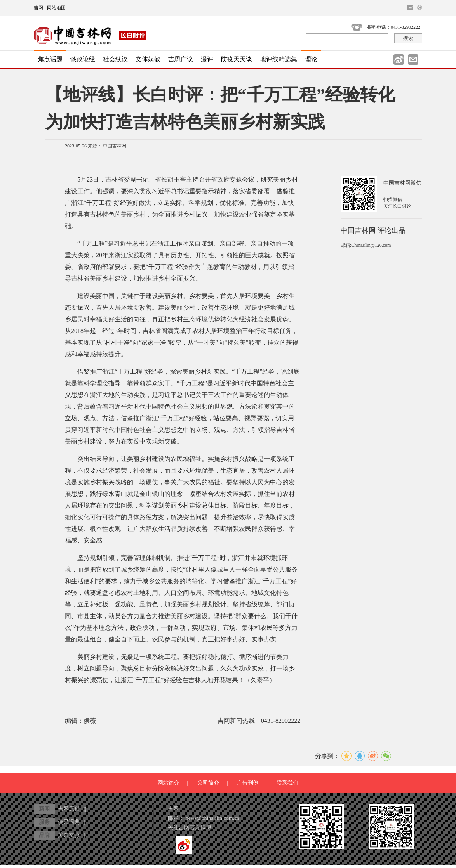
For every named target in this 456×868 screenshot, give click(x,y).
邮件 (413, 60)
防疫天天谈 (237, 59)
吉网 (38, 8)
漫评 (207, 59)
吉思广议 (181, 59)
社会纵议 (115, 59)
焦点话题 (50, 59)
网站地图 (56, 8)
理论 (311, 59)
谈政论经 (83, 59)
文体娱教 (148, 59)
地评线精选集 (278, 59)
